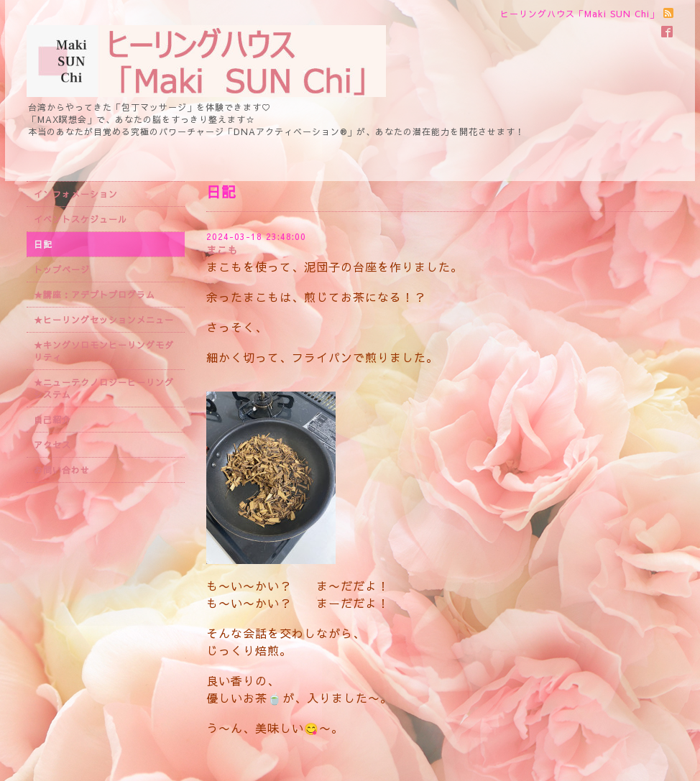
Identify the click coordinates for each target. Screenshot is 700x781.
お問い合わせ (62, 470)
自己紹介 (52, 420)
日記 (43, 244)
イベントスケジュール (80, 219)
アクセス (52, 445)
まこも (222, 250)
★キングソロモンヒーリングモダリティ (104, 351)
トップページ (62, 269)
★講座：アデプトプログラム (95, 295)
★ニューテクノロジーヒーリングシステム (104, 388)
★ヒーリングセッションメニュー (104, 320)
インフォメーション (76, 194)
